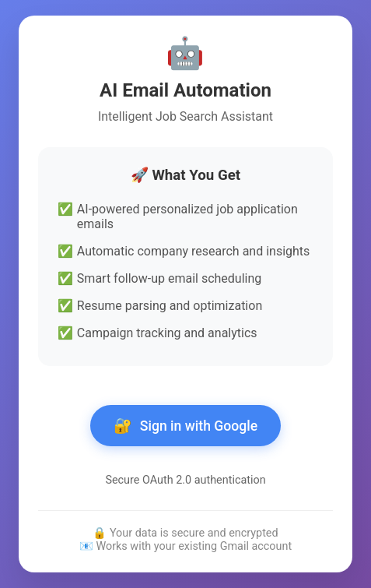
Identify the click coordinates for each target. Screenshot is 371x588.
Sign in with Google (185, 426)
